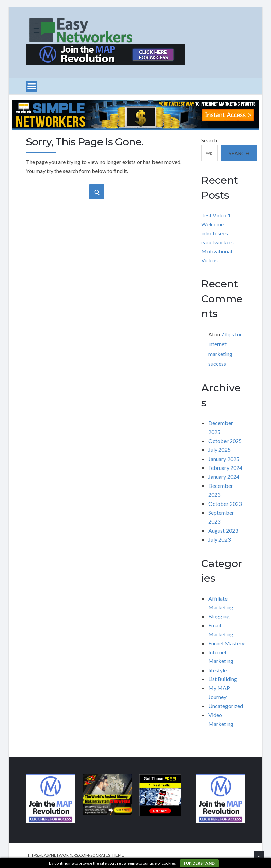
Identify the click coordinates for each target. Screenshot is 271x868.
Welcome (213, 224)
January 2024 (224, 476)
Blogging (219, 616)
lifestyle (218, 670)
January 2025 (224, 459)
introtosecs (215, 233)
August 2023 (223, 530)
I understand (199, 863)
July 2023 (219, 539)
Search (209, 140)
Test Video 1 (216, 215)
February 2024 (225, 468)
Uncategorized (226, 706)
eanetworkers (218, 242)
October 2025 (225, 441)
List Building (223, 679)
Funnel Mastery (226, 643)
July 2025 (219, 450)
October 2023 (225, 504)
